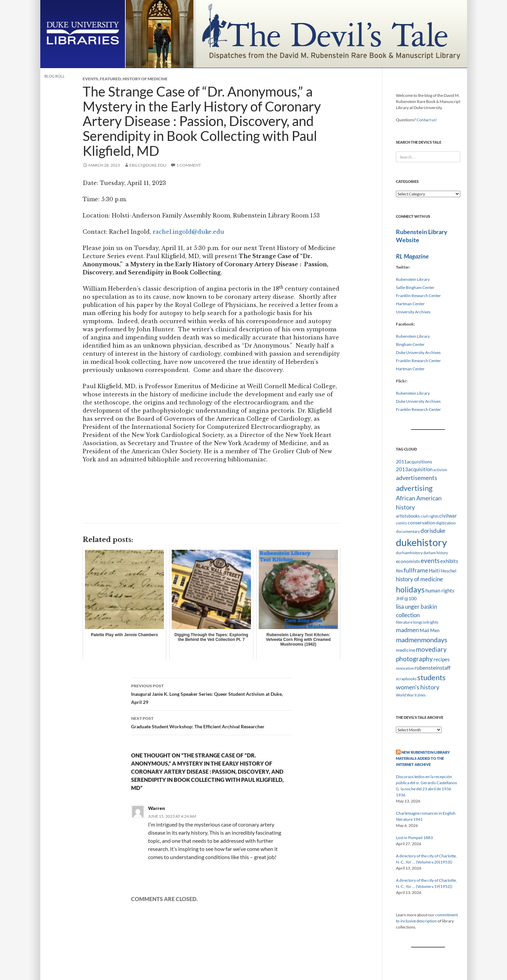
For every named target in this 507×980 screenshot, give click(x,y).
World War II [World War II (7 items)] (406, 695)
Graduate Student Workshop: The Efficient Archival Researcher (211, 722)
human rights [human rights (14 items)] (440, 590)
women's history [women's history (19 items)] (418, 687)
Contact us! (427, 120)
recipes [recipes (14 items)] (442, 659)
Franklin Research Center (418, 296)
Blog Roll (55, 76)
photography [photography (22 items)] (414, 659)
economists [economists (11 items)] (408, 561)
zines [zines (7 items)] (421, 695)
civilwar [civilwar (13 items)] (448, 516)
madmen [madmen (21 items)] (407, 630)
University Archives (413, 312)
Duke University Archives (418, 352)
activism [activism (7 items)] (440, 470)
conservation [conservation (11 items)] (421, 523)
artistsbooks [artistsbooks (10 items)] (408, 516)
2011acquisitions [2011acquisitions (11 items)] (414, 462)
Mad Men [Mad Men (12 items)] (430, 630)
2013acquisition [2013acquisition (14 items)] (414, 469)
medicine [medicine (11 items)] (406, 650)
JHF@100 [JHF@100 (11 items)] (406, 598)
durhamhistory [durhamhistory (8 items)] (409, 553)
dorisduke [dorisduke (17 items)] (433, 531)
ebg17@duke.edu (148, 165)
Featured (110, 79)
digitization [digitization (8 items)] (446, 523)
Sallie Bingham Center (415, 287)
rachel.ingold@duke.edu (188, 232)
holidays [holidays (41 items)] (410, 589)
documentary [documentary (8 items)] (408, 531)
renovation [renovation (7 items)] (405, 668)
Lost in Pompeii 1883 (414, 838)
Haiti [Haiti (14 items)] (434, 570)
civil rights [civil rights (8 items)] (430, 516)
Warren (156, 808)
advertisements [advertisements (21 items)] (417, 478)
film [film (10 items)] (399, 571)
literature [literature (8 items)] (404, 622)
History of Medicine (145, 79)
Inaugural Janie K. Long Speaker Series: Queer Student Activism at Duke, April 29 (211, 693)
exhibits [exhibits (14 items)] (449, 561)
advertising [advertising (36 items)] (414, 488)
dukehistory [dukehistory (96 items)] (421, 542)
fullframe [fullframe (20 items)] (416, 570)
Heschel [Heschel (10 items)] (448, 571)
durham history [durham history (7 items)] (436, 553)
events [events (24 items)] (430, 560)
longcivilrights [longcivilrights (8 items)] (426, 622)
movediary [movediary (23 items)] (431, 649)
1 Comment (189, 165)
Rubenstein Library (413, 279)
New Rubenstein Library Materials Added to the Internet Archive (423, 758)
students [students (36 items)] (431, 677)
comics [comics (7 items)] (402, 523)
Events (90, 79)
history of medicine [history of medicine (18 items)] (419, 579)
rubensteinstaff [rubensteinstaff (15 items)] (432, 668)
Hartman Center (410, 304)
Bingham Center (410, 344)
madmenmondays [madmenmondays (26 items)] (422, 640)
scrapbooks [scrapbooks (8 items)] (406, 679)
